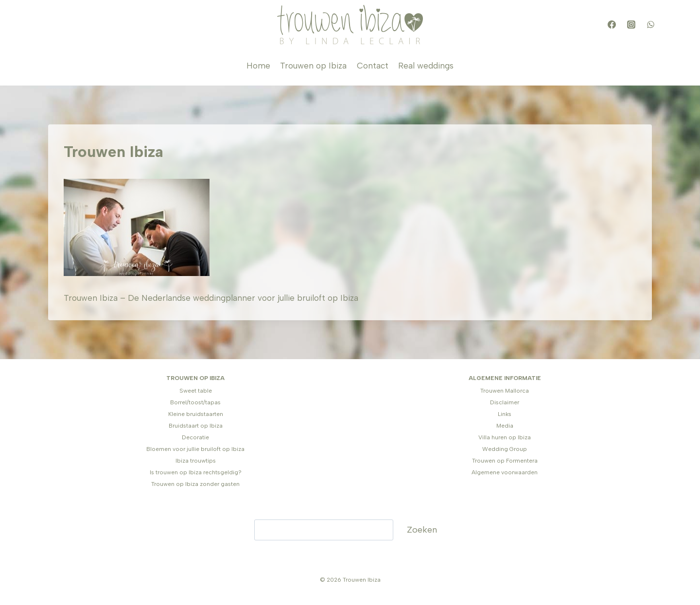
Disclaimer (505, 402)
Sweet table (196, 391)
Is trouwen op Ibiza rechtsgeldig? (196, 472)
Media (505, 426)
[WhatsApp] (650, 25)
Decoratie (195, 437)
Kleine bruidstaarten (196, 414)
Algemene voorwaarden (505, 472)
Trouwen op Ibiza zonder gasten (195, 484)
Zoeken (422, 530)
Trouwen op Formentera (505, 461)
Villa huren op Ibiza (505, 437)
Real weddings (426, 66)
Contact (373, 66)
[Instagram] (631, 25)
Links (505, 414)
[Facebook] (612, 25)
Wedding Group (505, 449)
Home (258, 66)
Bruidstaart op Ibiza (196, 426)
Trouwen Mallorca (505, 391)
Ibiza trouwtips (196, 461)
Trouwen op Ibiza (313, 66)
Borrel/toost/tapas (195, 402)
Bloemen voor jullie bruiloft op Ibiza (195, 449)
